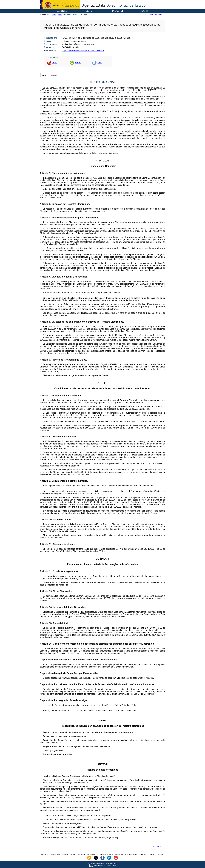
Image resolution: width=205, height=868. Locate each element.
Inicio (54, 15)
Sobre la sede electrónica (59, 854)
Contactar (45, 854)
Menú (144, 11)
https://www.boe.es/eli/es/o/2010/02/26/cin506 (83, 50)
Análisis (54, 75)
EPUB (78, 63)
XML (100, 63)
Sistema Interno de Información (126, 854)
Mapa (73, 854)
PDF (55, 63)
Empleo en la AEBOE (156, 854)
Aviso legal (81, 854)
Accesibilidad (92, 854)
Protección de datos (106, 854)
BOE (60, 15)
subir (159, 846)
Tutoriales (143, 854)
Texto (44, 75)
